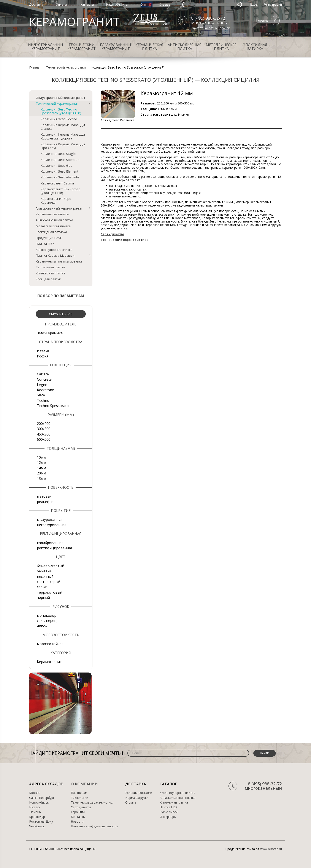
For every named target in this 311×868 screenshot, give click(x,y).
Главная (35, 67)
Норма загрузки (137, 798)
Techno (43, 400)
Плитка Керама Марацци (55, 255)
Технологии (79, 798)
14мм (41, 468)
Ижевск (35, 807)
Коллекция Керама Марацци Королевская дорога (63, 136)
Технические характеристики (92, 802)
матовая (44, 496)
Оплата (61, 4)
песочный (45, 577)
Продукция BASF (49, 238)
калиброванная (50, 543)
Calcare (43, 374)
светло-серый (49, 582)
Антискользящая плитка (185, 47)
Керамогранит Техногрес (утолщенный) (60, 191)
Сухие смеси (169, 812)
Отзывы (165, 4)
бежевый (45, 571)
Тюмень (35, 812)
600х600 (44, 439)
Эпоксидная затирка (255, 47)
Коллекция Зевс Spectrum (60, 160)
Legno (42, 385)
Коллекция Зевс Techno (59, 119)
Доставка (36, 4)
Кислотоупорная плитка (54, 250)
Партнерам (79, 793)
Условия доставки (139, 793)
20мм (41, 473)
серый (42, 587)
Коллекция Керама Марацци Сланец (63, 127)
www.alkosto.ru (271, 849)
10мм (41, 457)
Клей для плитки (48, 279)
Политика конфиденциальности (94, 826)
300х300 (44, 429)
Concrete (44, 379)
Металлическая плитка (221, 47)
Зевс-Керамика (50, 333)
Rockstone (45, 390)
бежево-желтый (51, 566)
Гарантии (78, 812)
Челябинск (37, 826)
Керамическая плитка (149, 47)
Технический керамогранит (82, 47)
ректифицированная (55, 548)
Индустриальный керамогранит (46, 47)
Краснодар (37, 817)
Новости (77, 822)
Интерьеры (168, 817)
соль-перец (47, 621)
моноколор (47, 615)
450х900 (44, 434)
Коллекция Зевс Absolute (60, 177)
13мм (41, 479)
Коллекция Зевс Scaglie (58, 154)
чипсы (42, 626)
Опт (144, 4)
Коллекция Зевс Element (60, 171)
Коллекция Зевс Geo (56, 165)
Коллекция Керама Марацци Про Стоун (63, 146)
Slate (41, 395)
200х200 (44, 424)
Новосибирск (39, 802)
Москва (35, 793)
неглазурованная (52, 525)
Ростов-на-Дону (41, 822)
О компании (84, 784)
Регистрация (273, 4)
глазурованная (50, 519)
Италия (43, 351)
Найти (265, 753)
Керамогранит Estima (57, 183)
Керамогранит (49, 662)
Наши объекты (117, 4)
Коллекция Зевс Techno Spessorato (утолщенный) (61, 111)
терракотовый (50, 592)
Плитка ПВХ (45, 243)
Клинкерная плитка (50, 273)
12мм (41, 463)
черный (43, 597)
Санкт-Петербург (42, 798)
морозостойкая (50, 644)
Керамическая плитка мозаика (59, 261)
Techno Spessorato (53, 406)
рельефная (46, 502)
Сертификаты (81, 807)
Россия (43, 356)
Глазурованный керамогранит (116, 47)
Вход (254, 4)
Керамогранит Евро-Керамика (57, 200)
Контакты (86, 4)
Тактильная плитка (50, 267)
